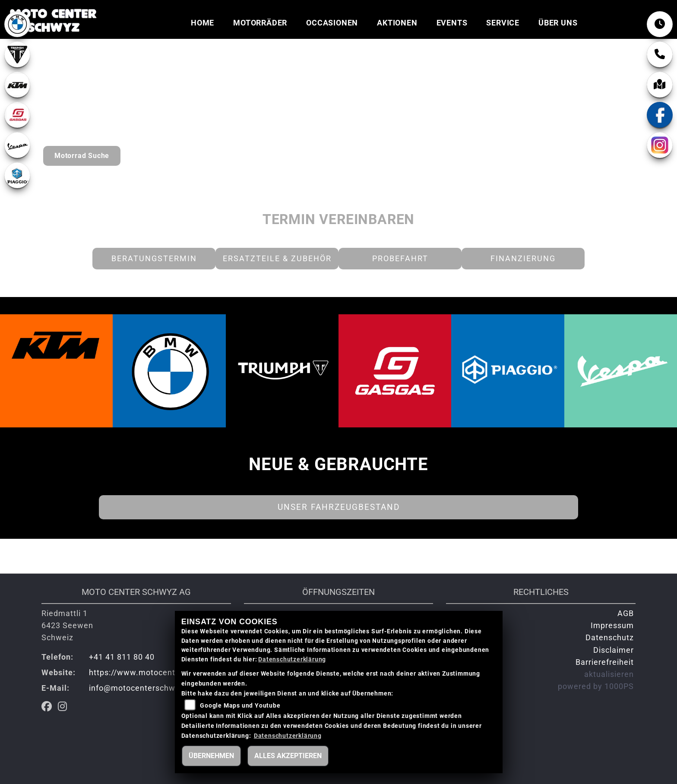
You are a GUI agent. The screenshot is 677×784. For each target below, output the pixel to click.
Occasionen (332, 23)
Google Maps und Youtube (240, 706)
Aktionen (397, 23)
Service (503, 23)
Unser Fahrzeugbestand (339, 507)
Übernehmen (211, 756)
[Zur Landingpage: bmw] (17, 24)
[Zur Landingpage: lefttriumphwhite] (17, 54)
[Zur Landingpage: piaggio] (17, 175)
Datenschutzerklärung (292, 659)
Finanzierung (523, 259)
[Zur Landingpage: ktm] (17, 85)
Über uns (558, 23)
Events (452, 23)
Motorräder (260, 23)
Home (202, 23)
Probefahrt (400, 259)
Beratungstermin (154, 259)
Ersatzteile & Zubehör (277, 259)
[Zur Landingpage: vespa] (17, 145)
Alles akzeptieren (288, 756)
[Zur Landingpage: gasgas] (17, 115)
